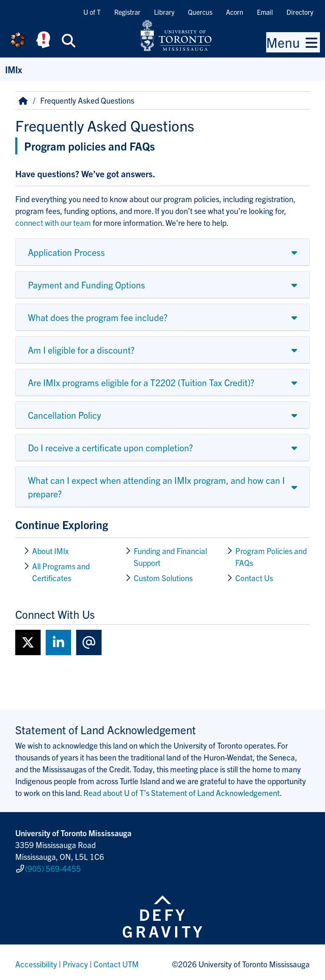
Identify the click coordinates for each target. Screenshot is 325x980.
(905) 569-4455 (53, 867)
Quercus (200, 12)
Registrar (127, 12)
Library (164, 12)
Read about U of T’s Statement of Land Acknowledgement (182, 793)
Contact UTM (116, 961)
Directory (300, 12)
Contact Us (254, 578)
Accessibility (36, 961)
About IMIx (51, 551)
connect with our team (54, 222)
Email (265, 12)
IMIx (14, 69)
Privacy (75, 961)
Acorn (235, 12)
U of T (92, 12)
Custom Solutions (164, 578)
